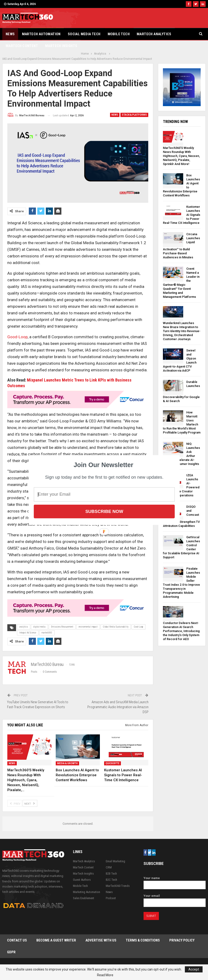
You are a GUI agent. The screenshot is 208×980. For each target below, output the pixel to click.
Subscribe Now (104, 511)
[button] (103, 465)
